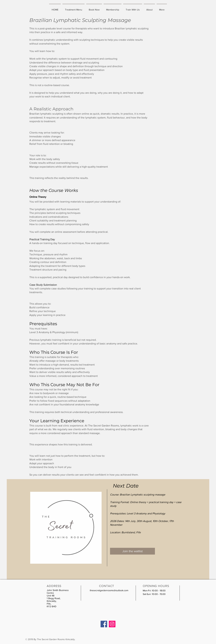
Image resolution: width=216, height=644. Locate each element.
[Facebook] (104, 624)
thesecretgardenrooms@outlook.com (109, 590)
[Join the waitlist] (132, 551)
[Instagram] (112, 624)
